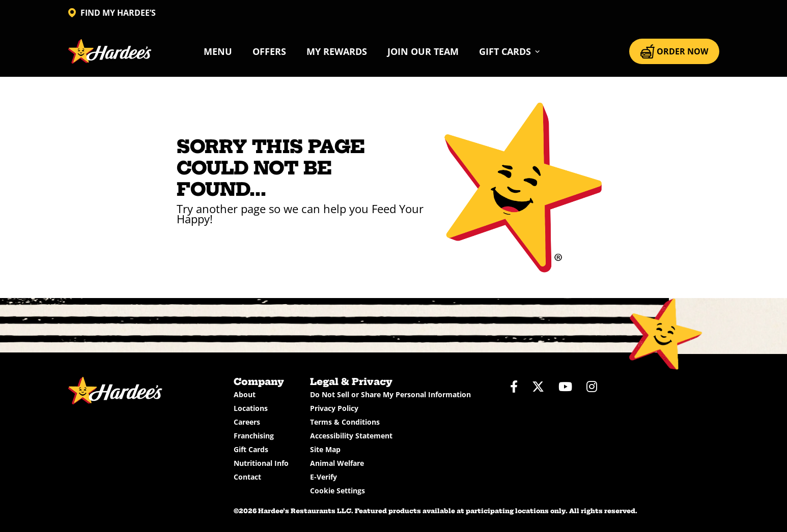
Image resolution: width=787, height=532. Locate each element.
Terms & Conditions (345, 422)
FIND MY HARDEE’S (112, 13)
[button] (510, 51)
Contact (247, 477)
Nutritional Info (261, 463)
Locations (251, 408)
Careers (247, 422)
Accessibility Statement (351, 436)
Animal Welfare (337, 463)
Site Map (325, 449)
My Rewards (337, 51)
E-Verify (324, 477)
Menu (218, 51)
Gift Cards (251, 449)
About (245, 394)
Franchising (254, 436)
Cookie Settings (338, 491)
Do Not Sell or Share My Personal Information (390, 394)
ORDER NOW (674, 51)
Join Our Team (423, 51)
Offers (269, 51)
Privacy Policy (334, 408)
